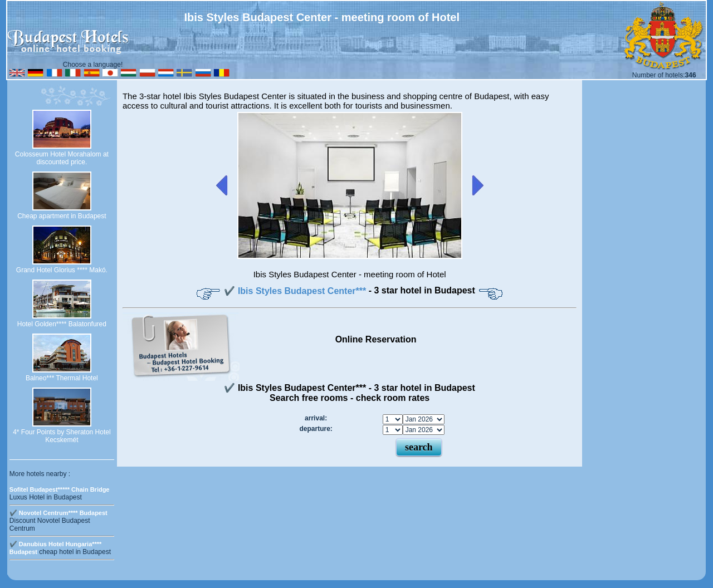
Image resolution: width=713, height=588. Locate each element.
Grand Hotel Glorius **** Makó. (62, 270)
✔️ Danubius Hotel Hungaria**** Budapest (56, 548)
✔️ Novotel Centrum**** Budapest (58, 513)
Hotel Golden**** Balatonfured (62, 324)
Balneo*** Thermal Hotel (62, 378)
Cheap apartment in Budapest (62, 216)
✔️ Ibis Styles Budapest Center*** (296, 291)
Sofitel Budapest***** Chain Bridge (60, 489)
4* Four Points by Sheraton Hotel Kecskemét (62, 436)
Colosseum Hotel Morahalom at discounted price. (62, 158)
